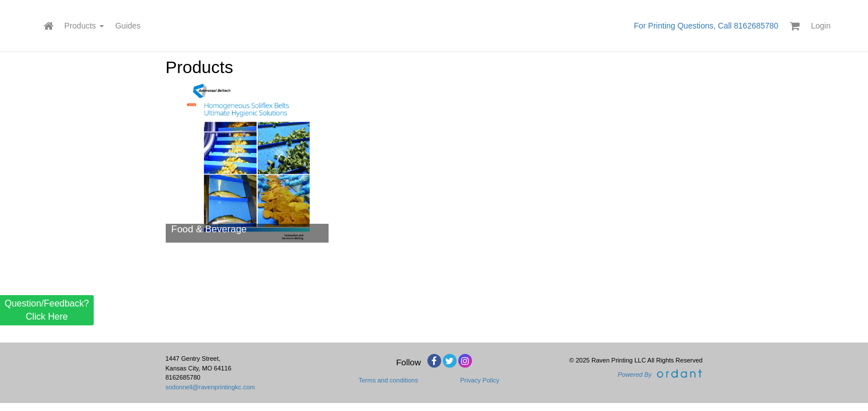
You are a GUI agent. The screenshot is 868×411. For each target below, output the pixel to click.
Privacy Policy (479, 380)
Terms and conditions (389, 380)
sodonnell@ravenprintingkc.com (211, 387)
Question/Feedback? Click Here (47, 310)
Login (821, 26)
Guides (128, 26)
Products (84, 26)
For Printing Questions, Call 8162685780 (706, 26)
